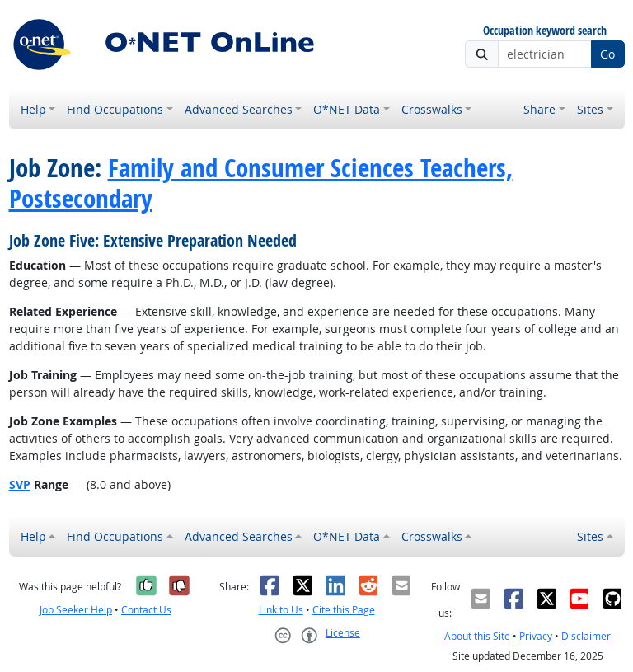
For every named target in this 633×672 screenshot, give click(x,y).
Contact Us (146, 610)
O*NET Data (347, 109)
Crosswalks (432, 109)
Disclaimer (586, 636)
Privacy (536, 636)
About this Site (477, 636)
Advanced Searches (239, 109)
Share (539, 109)
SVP (20, 484)
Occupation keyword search (545, 31)
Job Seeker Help (76, 610)
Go (607, 54)
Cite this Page (344, 610)
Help (33, 109)
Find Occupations (115, 109)
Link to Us (281, 610)
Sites (590, 109)
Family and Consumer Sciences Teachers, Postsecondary (261, 183)
